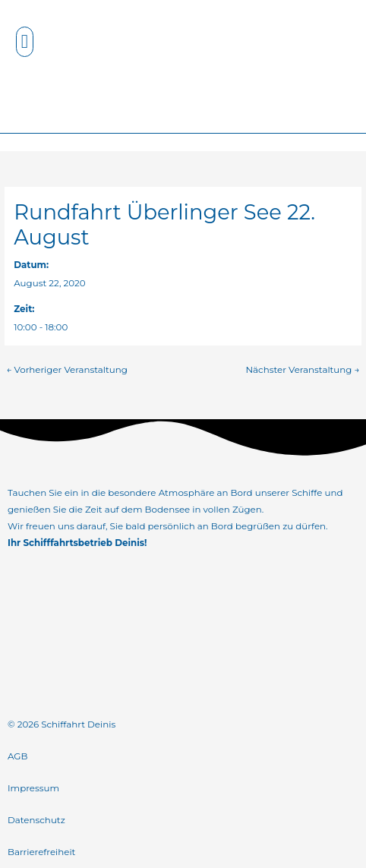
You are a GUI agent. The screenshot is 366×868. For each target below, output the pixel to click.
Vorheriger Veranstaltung (66, 370)
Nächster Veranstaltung (302, 370)
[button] (25, 42)
